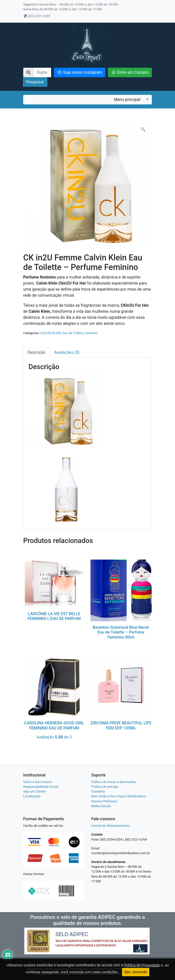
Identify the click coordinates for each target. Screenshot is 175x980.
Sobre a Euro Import (37, 782)
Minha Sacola (101, 806)
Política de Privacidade (142, 965)
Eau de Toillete (73, 333)
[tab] (36, 352)
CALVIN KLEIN (51, 333)
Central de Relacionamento (111, 826)
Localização (32, 796)
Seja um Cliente (34, 791)
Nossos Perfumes (104, 801)
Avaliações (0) (67, 352)
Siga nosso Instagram (80, 72)
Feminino (91, 333)
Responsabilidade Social (41, 787)
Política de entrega (105, 787)
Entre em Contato (130, 72)
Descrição (36, 352)
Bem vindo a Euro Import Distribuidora (119, 796)
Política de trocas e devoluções (114, 782)
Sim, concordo (136, 972)
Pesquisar (35, 82)
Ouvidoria (98, 791)
